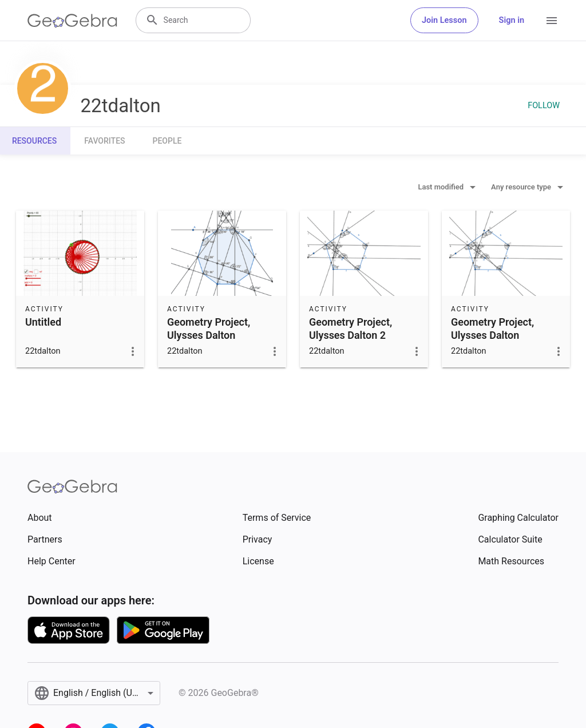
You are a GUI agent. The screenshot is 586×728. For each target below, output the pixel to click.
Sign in (512, 20)
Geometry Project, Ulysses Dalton (209, 329)
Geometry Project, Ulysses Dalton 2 (351, 329)
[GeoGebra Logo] (72, 21)
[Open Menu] (552, 21)
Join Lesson (444, 20)
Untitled (43, 322)
